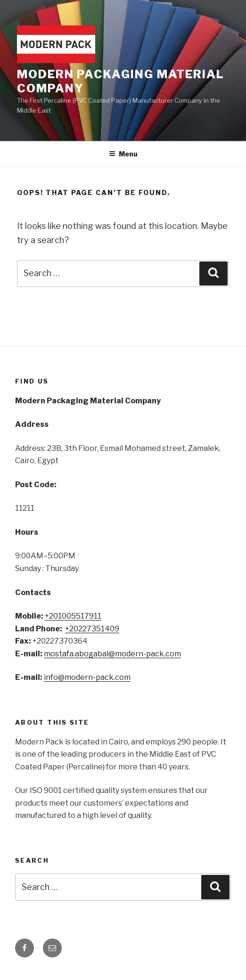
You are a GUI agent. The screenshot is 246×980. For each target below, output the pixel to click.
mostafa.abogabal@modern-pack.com (112, 654)
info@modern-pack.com (87, 677)
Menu (123, 154)
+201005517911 (73, 616)
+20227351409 (92, 629)
